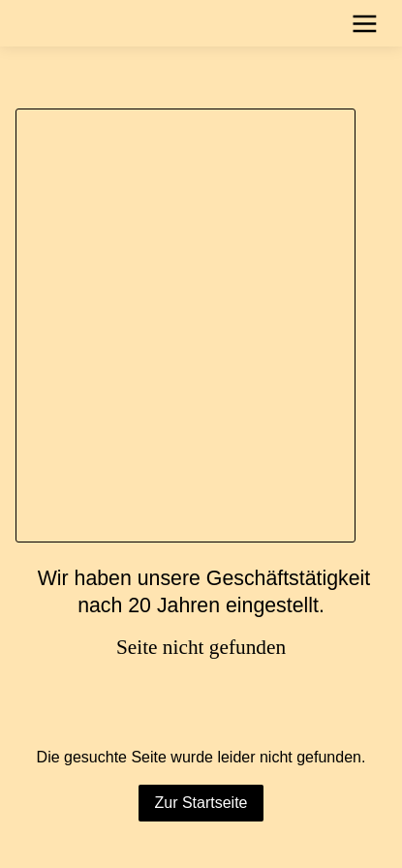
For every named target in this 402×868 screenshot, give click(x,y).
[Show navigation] (365, 24)
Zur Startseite (201, 803)
